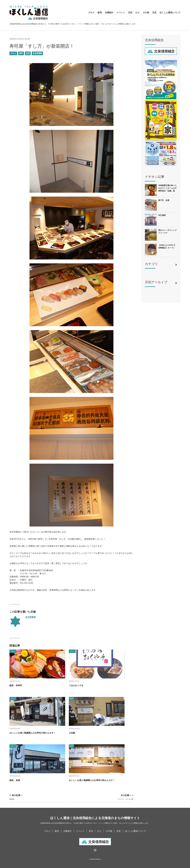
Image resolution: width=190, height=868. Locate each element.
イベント (121, 13)
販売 (100, 13)
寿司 (21, 53)
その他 (146, 13)
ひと (138, 13)
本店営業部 (37, 53)
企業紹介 (109, 13)
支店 (154, 13)
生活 (130, 13)
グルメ (91, 13)
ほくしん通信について (170, 13)
